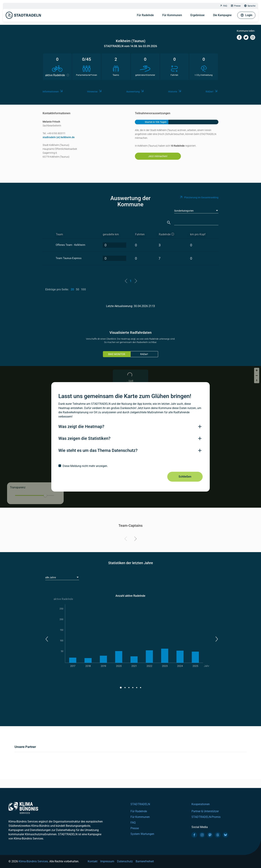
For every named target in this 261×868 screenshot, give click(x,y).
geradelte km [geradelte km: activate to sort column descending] (111, 234)
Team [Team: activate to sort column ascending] (59, 234)
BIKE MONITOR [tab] (117, 354)
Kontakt (93, 861)
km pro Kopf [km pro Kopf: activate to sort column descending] (198, 234)
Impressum (107, 861)
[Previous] (126, 539)
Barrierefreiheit (145, 861)
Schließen (185, 477)
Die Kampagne (222, 15)
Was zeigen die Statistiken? (84, 438)
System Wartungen (142, 834)
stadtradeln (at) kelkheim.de (59, 137)
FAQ (223, 6)
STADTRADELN (140, 804)
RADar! (144, 354)
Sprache (250, 6)
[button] (47, 639)
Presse (236, 6)
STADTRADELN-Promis (206, 817)
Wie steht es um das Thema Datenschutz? (98, 450)
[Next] (135, 539)
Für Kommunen (172, 15)
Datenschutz (125, 861)
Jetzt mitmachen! (158, 156)
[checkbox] (130, 466)
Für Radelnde (145, 15)
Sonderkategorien (184, 211)
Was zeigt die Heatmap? (81, 427)
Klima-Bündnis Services (33, 861)
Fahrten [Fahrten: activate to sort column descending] (140, 234)
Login (246, 15)
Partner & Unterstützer (205, 811)
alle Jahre (51, 577)
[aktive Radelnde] (171, 235)
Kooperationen (201, 804)
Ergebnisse (198, 15)
